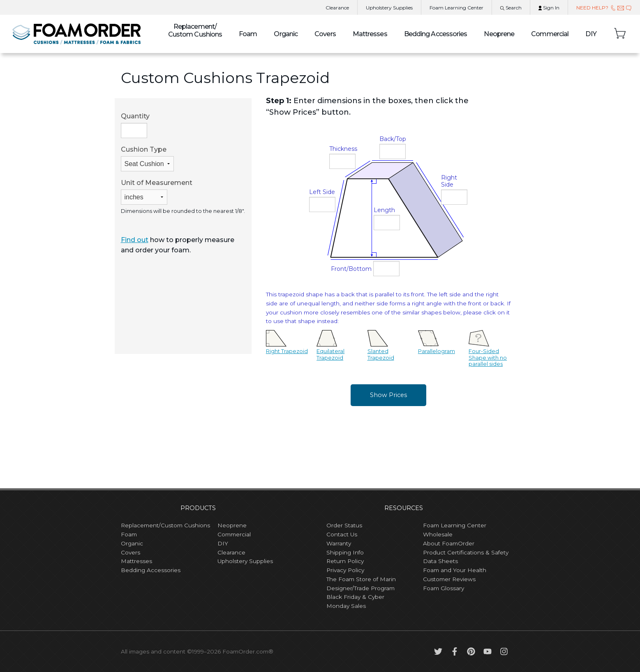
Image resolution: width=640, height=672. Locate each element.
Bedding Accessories (436, 34)
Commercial (550, 34)
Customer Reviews (449, 579)
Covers (325, 34)
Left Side (322, 192)
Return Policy (345, 561)
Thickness (343, 149)
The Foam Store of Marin (361, 579)
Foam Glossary (444, 588)
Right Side (449, 181)
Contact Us (342, 534)
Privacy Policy (345, 570)
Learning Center (456, 8)
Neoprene (499, 34)
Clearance (337, 8)
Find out (135, 240)
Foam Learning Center (455, 525)
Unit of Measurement (157, 192)
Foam (248, 34)
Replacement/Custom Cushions (165, 525)
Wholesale (438, 534)
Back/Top (393, 139)
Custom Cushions (195, 30)
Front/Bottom (351, 269)
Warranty (339, 543)
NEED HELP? (604, 8)
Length (384, 210)
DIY (591, 34)
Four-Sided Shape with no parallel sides (488, 351)
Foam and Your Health (455, 570)
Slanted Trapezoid (381, 348)
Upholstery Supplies (245, 561)
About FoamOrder (449, 543)
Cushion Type (147, 158)
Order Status (344, 525)
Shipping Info (345, 552)
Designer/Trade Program (360, 588)
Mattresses (370, 34)
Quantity (135, 125)
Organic (286, 34)
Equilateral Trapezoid (330, 348)
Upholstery (389, 8)
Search (511, 8)
